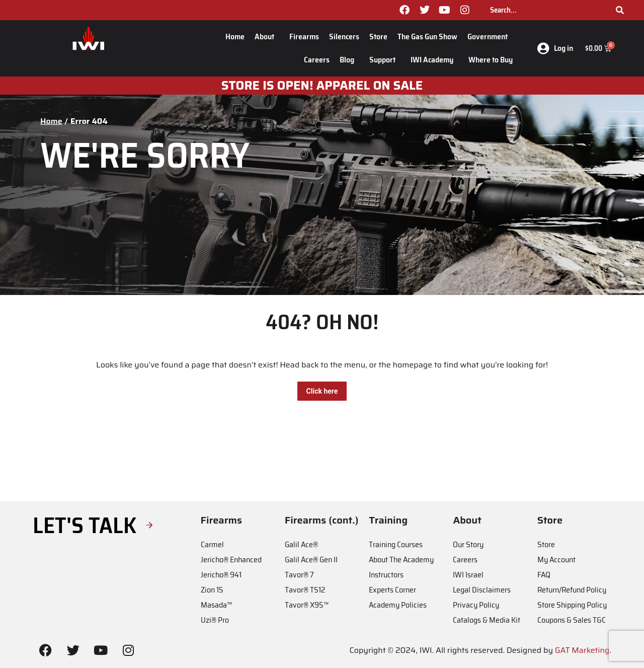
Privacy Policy (476, 605)
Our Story (468, 544)
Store (378, 36)
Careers (317, 60)
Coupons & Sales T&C (572, 620)
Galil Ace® (301, 544)
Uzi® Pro (215, 620)
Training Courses (396, 544)
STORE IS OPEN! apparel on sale (322, 86)
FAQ (544, 575)
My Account (556, 560)
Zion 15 (212, 590)
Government (490, 36)
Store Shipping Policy (572, 605)
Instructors (386, 575)
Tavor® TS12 (305, 590)
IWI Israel (468, 575)
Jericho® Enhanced (231, 560)
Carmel (212, 544)
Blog (349, 60)
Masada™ (216, 605)
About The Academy (401, 560)
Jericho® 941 (221, 575)
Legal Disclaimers (482, 590)
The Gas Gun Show (427, 36)
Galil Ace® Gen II (311, 560)
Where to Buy (491, 60)
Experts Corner (392, 590)
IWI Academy (434, 60)
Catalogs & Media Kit (487, 620)
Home (235, 36)
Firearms (304, 36)
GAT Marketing (582, 650)
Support (385, 60)
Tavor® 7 (299, 575)
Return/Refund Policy (572, 590)
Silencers (344, 36)
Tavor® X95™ (307, 605)
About (267, 36)
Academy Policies (398, 605)
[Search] (620, 10)
